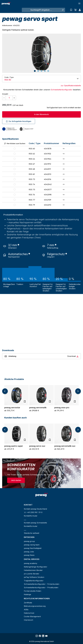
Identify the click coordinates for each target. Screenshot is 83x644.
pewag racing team (32, 545)
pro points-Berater (32, 574)
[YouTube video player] (41, 319)
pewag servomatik (38, 408)
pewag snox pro (62, 408)
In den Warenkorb (41, 114)
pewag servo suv (37, 446)
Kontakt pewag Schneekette (35, 523)
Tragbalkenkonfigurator (34, 581)
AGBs (26, 610)
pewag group (29, 541)
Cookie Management (32, 616)
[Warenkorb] (75, 10)
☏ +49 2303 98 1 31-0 (33, 512)
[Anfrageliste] (71, 10)
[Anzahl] (9, 98)
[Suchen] (63, 10)
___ (25, 519)
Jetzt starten (16, 480)
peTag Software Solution (34, 577)
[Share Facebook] (40, 636)
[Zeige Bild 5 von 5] (48, 71)
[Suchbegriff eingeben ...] (41, 10)
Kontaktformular (31, 516)
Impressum (28, 620)
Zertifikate (28, 603)
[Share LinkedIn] (43, 636)
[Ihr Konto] (79, 10)
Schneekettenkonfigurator (62, 90)
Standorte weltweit (32, 533)
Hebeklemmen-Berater (33, 570)
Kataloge (27, 594)
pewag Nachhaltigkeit (33, 548)
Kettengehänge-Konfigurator (36, 567)
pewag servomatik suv (65, 446)
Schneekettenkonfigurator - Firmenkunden (42, 584)
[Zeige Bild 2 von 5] (38, 71)
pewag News (29, 555)
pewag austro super (14, 446)
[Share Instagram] (37, 636)
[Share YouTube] (46, 636)
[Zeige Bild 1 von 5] (35, 71)
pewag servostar (12, 408)
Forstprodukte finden (33, 591)
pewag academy (31, 563)
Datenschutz (29, 613)
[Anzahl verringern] (4, 98)
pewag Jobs (29, 552)
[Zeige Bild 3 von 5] (41, 71)
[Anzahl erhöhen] (14, 98)
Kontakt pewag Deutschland (35, 509)
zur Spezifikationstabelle (71, 86)
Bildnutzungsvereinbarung (35, 606)
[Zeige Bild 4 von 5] (45, 71)
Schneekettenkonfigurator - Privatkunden (41, 588)
